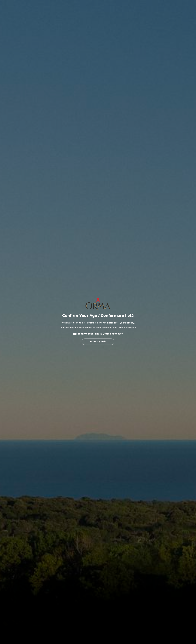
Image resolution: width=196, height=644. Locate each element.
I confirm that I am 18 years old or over (100, 334)
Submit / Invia (98, 342)
